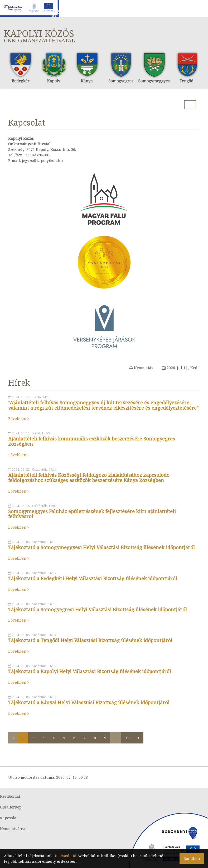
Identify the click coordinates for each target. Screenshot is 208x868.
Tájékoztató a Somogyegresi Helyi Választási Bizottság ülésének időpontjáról (98, 609)
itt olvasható (65, 856)
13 (128, 738)
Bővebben (18, 418)
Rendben (192, 858)
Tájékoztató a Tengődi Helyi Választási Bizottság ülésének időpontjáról (90, 640)
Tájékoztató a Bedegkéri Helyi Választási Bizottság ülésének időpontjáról (93, 578)
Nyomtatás (141, 368)
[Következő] (139, 738)
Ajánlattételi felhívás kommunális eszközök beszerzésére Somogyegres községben (92, 441)
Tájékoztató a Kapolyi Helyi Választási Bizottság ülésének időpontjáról (90, 671)
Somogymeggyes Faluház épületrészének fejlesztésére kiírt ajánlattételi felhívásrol (92, 514)
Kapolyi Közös (104, 36)
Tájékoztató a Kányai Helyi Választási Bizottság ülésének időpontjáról (89, 702)
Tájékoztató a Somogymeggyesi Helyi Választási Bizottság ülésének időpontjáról (101, 547)
